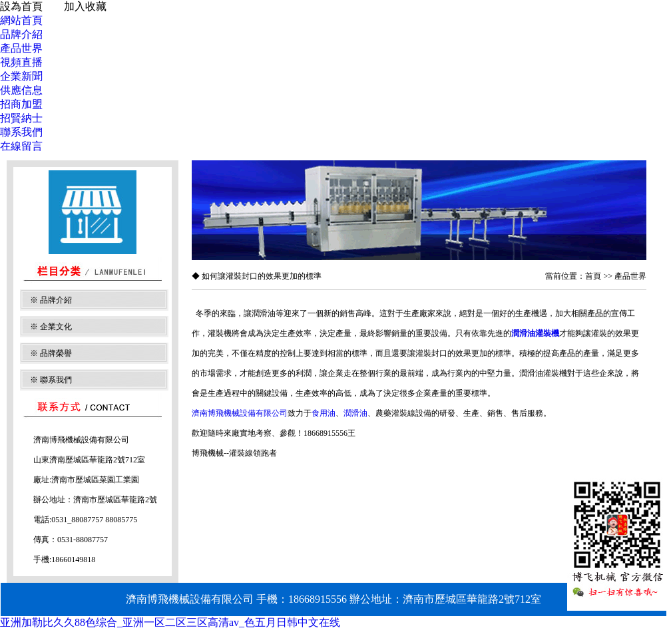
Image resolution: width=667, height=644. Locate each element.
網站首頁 (21, 20)
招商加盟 (21, 104)
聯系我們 (21, 132)
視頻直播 (21, 62)
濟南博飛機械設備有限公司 (240, 413)
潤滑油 (355, 413)
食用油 (324, 413)
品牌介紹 (21, 34)
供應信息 (21, 90)
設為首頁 (21, 6)
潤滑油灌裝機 (535, 333)
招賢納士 (21, 118)
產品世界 (21, 48)
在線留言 (21, 146)
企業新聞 (21, 76)
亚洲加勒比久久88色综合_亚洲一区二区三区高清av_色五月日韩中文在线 (170, 622)
